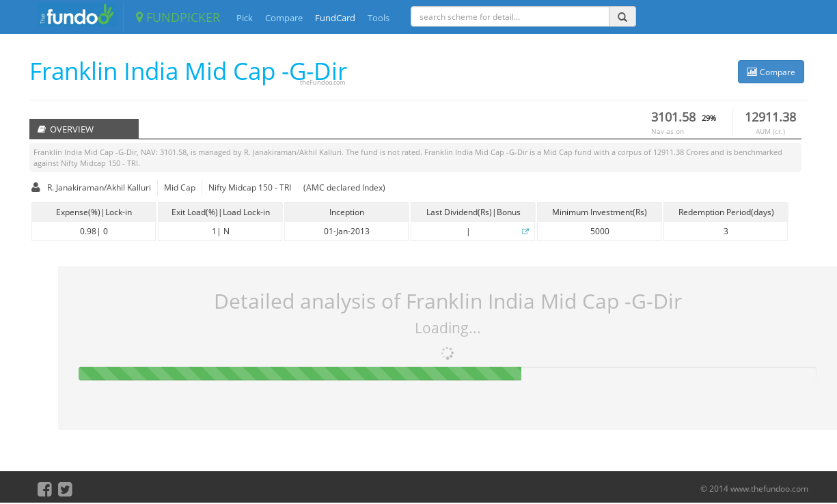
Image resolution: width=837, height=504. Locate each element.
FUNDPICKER (178, 17)
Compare (284, 18)
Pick (245, 18)
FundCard (335, 18)
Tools (379, 18)
